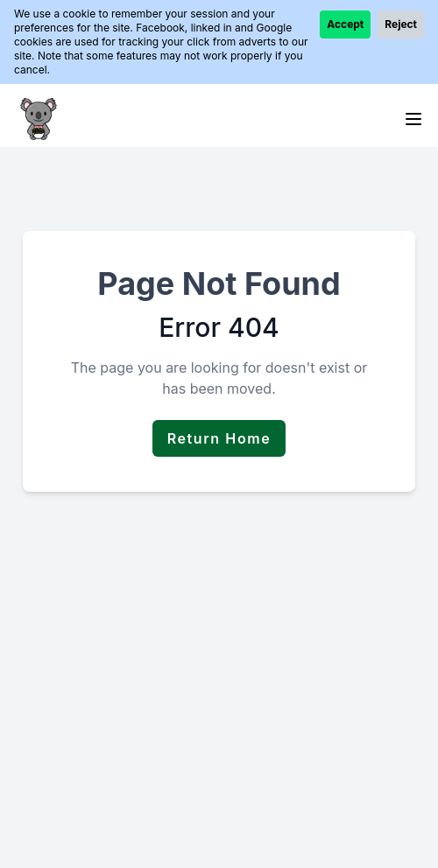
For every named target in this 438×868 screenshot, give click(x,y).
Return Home (219, 438)
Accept (345, 24)
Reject (401, 24)
